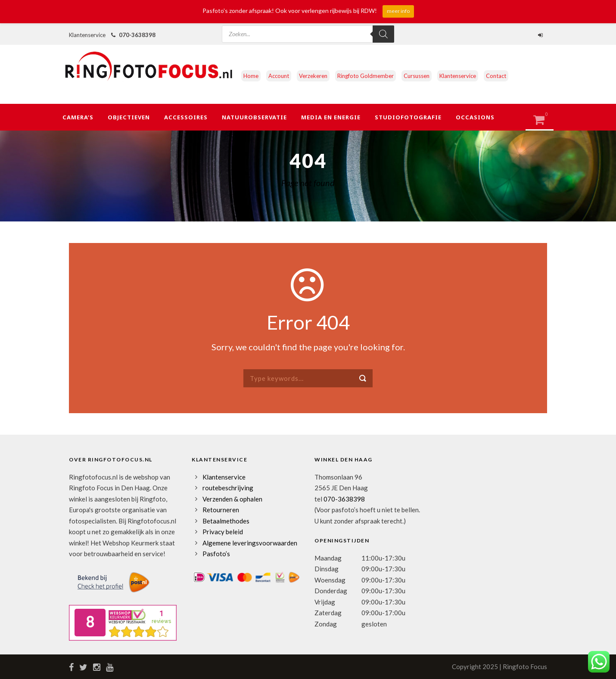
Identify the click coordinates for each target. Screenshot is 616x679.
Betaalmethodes (226, 521)
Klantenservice (458, 76)
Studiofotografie (408, 117)
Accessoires (186, 117)
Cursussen (417, 76)
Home (251, 76)
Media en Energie (331, 117)
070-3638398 (137, 35)
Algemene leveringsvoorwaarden (250, 543)
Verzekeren (313, 76)
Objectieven (129, 117)
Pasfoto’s (216, 554)
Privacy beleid (223, 532)
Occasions (475, 117)
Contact (496, 76)
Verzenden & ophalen (232, 499)
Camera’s (78, 117)
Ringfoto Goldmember (366, 76)
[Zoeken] (383, 34)
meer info (398, 11)
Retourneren (221, 510)
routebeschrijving (228, 488)
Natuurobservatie (254, 117)
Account (279, 76)
